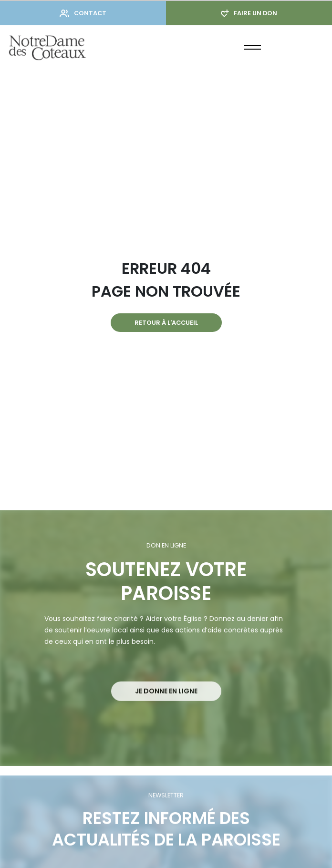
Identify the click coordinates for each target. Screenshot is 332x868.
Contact (83, 13)
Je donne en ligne (166, 702)
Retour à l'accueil (166, 323)
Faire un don (249, 13)
